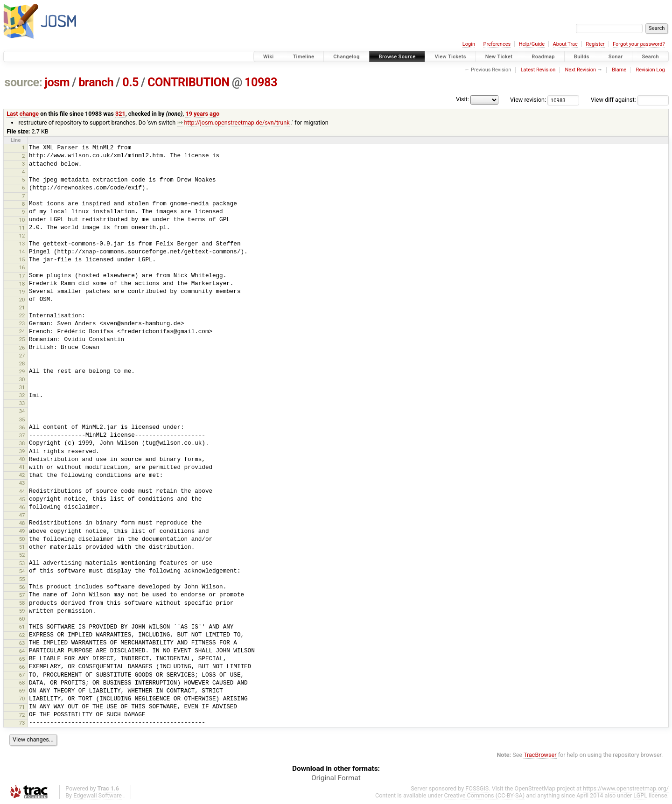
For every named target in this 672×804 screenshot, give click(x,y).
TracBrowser (540, 755)
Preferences (497, 44)
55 (22, 579)
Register (595, 44)
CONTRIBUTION (189, 82)
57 (22, 595)
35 (22, 419)
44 (22, 491)
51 (22, 547)
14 (22, 252)
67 (22, 675)
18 (22, 284)
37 (22, 435)
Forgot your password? (639, 44)
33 (22, 403)
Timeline (303, 57)
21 (22, 308)
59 (22, 611)
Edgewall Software (98, 795)
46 (22, 507)
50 (22, 539)
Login (469, 44)
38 (22, 443)
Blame (619, 70)
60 (22, 619)
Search (650, 57)
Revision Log (650, 70)
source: (24, 82)
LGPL (640, 795)
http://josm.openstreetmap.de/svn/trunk (233, 122)
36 (22, 427)
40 (22, 459)
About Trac (565, 44)
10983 (261, 82)
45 (22, 499)
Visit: (462, 99)
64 (22, 651)
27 (22, 356)
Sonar (616, 57)
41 (22, 467)
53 (22, 563)
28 (22, 364)
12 (22, 236)
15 (22, 259)
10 (22, 220)
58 (22, 603)
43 (22, 483)
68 (22, 683)
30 (22, 379)
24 (22, 331)
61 (22, 627)
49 (22, 531)
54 (22, 571)
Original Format (336, 778)
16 (22, 267)
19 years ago (202, 114)
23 (22, 323)
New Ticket (499, 57)
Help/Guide (532, 44)
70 (22, 699)
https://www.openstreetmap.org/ (626, 788)
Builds (582, 57)
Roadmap (543, 57)
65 (22, 659)
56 (22, 587)
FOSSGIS (477, 788)
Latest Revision (538, 70)
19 (22, 292)
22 (22, 315)
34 (22, 411)
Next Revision (580, 70)
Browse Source (397, 57)
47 (22, 515)
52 (22, 555)
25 (22, 339)
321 (120, 114)
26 (22, 348)
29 (22, 371)
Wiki (269, 57)
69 (22, 691)
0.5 (130, 82)
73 (22, 723)
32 (22, 395)
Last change (23, 114)
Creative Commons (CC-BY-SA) (485, 795)
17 (22, 276)
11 (22, 228)
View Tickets (450, 57)
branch (96, 82)
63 (22, 643)
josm (57, 82)
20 (22, 300)
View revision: (528, 100)
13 (22, 244)
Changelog (346, 57)
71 (22, 707)
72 (22, 715)
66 (22, 667)
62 (22, 635)
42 (22, 475)
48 (22, 523)
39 (22, 451)
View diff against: (630, 100)
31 (22, 387)
